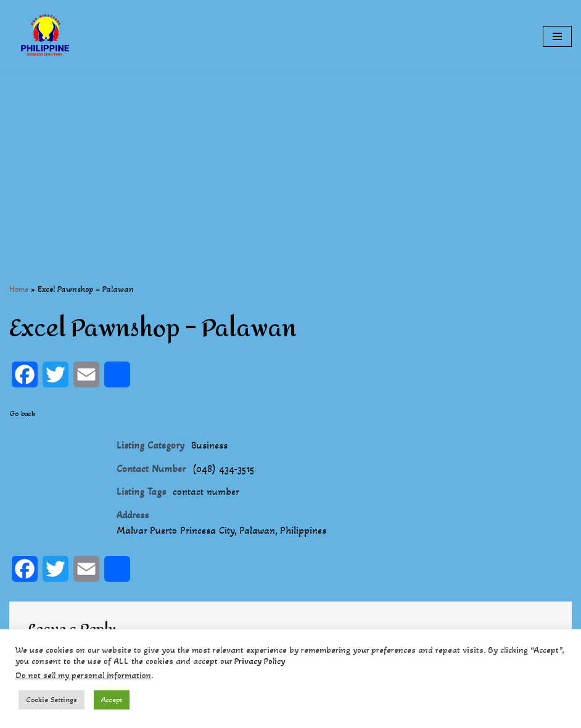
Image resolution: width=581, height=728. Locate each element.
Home (19, 289)
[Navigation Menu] (557, 36)
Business (209, 445)
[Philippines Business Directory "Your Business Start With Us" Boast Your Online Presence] (46, 36)
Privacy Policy (260, 661)
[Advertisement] (290, 159)
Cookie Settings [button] (52, 700)
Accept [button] (112, 700)
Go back (22, 413)
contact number (206, 491)
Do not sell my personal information (83, 675)
